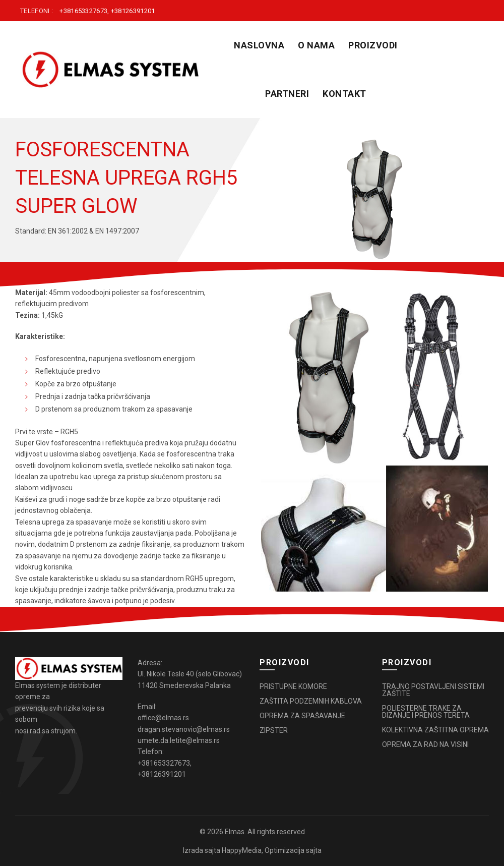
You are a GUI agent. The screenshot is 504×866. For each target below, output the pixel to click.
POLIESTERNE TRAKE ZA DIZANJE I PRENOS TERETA (426, 712)
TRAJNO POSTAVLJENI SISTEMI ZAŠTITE (433, 690)
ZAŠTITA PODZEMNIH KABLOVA (311, 701)
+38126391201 (133, 11)
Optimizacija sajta (293, 850)
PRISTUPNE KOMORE (293, 686)
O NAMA (316, 45)
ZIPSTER (274, 730)
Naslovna (259, 45)
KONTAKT (344, 94)
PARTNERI (287, 94)
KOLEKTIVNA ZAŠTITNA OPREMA (435, 730)
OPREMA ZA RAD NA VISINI (425, 744)
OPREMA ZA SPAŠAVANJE (302, 716)
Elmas (235, 832)
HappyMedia (242, 850)
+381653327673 (83, 11)
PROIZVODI (373, 45)
